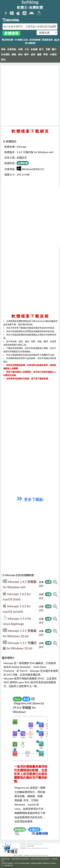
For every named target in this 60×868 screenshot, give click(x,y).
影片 (41, 49)
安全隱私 (5, 54)
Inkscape (22, 147)
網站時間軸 (11, 20)
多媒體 (34, 49)
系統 (3, 49)
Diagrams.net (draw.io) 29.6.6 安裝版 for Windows (28, 707)
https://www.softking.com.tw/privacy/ (38, 848)
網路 (14, 54)
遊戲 (39, 54)
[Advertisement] (30, 96)
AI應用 (53, 54)
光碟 (20, 49)
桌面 (33, 54)
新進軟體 (35, 40)
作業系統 (12, 49)
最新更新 (47, 40)
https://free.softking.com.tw (35, 844)
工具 (27, 49)
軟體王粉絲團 (30, 846)
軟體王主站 (21, 40)
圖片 (54, 49)
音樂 (48, 49)
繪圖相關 (42, 833)
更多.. (4, 60)
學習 (46, 54)
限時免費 (7, 40)
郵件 (27, 54)
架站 (20, 54)
